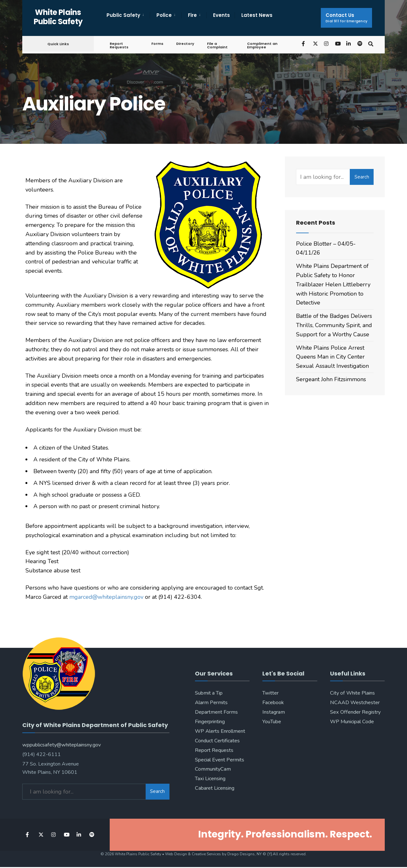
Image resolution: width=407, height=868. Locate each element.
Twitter (270, 693)
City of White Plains (352, 693)
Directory (184, 44)
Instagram (274, 712)
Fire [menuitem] (192, 15)
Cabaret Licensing (215, 788)
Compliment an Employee (261, 45)
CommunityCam (213, 769)
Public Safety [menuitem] (123, 15)
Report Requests (119, 45)
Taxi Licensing (210, 779)
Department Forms (216, 712)
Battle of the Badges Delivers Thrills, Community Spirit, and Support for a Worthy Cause (334, 325)
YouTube (272, 722)
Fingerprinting (210, 722)
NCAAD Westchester (355, 703)
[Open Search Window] (369, 43)
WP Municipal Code (352, 722)
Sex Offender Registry (355, 712)
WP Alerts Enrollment (220, 731)
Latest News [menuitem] (257, 15)
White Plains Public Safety (58, 17)
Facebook (273, 703)
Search (362, 177)
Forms (156, 44)
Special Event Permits (220, 760)
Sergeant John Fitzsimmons (331, 379)
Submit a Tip (209, 693)
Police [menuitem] (164, 15)
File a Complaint (216, 45)
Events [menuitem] (221, 15)
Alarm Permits (211, 703)
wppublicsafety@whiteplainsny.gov (62, 742)
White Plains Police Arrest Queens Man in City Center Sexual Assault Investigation (332, 357)
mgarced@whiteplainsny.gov (106, 597)
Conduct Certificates (217, 741)
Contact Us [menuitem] (346, 18)
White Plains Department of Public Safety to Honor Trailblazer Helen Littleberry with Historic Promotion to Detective (333, 284)
